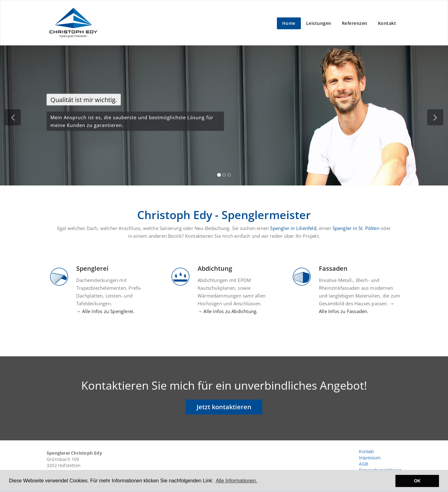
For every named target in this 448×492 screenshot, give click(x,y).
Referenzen (355, 23)
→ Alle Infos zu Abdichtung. (228, 311)
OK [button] (417, 481)
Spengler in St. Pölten (356, 228)
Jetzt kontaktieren (224, 407)
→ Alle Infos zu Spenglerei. (105, 311)
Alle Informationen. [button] (236, 481)
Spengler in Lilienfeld (293, 228)
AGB (364, 464)
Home (289, 23)
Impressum (370, 458)
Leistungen (319, 23)
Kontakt (387, 23)
